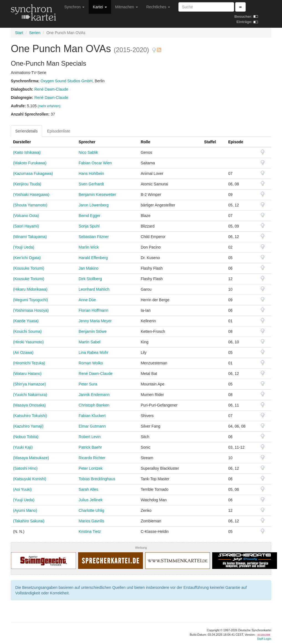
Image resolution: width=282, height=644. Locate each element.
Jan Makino (89, 268)
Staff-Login (264, 639)
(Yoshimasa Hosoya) (31, 310)
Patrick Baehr (90, 447)
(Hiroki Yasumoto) (28, 342)
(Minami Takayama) (30, 237)
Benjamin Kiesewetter (97, 195)
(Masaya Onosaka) (29, 405)
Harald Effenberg (93, 258)
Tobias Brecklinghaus (97, 479)
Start (19, 33)
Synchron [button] (74, 7)
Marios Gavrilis (92, 521)
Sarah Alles (89, 489)
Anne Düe (87, 300)
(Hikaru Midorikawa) (30, 289)
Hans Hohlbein (91, 173)
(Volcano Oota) (26, 216)
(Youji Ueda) (24, 247)
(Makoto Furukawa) (30, 163)
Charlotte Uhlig (92, 510)
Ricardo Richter (92, 458)
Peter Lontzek (91, 468)
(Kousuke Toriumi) (29, 268)
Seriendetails (26, 131)
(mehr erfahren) (49, 106)
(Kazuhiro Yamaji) (28, 426)
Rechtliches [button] (158, 7)
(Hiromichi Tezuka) (29, 363)
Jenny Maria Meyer (95, 321)
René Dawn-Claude (51, 89)
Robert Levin (90, 437)
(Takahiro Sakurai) (29, 521)
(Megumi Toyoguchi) (30, 300)
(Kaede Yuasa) (26, 321)
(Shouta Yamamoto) (30, 205)
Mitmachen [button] (127, 7)
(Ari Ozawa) (23, 352)
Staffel (210, 142)
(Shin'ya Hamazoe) (30, 384)
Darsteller (22, 142)
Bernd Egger (90, 216)
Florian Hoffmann (93, 310)
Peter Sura (88, 384)
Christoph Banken (94, 405)
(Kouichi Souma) (27, 331)
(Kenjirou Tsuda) (27, 184)
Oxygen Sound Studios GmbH (66, 81)
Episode (236, 142)
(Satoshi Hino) (25, 468)
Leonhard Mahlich (94, 289)
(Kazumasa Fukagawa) (33, 173)
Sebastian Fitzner (94, 237)
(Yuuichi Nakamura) (30, 395)
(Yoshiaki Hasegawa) (31, 195)
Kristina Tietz (90, 531)
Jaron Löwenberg (94, 205)
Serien (35, 33)
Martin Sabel (90, 342)
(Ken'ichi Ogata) (27, 258)
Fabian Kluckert (92, 416)
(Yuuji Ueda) (24, 500)
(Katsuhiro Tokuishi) (30, 416)
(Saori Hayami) (26, 226)
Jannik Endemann (94, 395)
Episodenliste (59, 131)
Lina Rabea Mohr (93, 352)
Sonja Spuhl (89, 226)
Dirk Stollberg (90, 279)
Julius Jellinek (91, 500)
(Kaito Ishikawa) (27, 152)
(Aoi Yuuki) (22, 489)
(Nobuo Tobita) (26, 437)
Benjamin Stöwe (93, 331)
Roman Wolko (91, 363)
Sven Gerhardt (91, 184)
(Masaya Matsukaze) (31, 458)
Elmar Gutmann (92, 426)
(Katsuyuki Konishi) (30, 479)
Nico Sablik (88, 152)
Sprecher (87, 142)
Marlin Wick (89, 247)
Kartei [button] (100, 7)
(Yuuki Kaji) (23, 447)
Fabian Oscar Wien (95, 163)
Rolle (145, 142)
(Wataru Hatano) (27, 374)
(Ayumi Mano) (25, 510)
